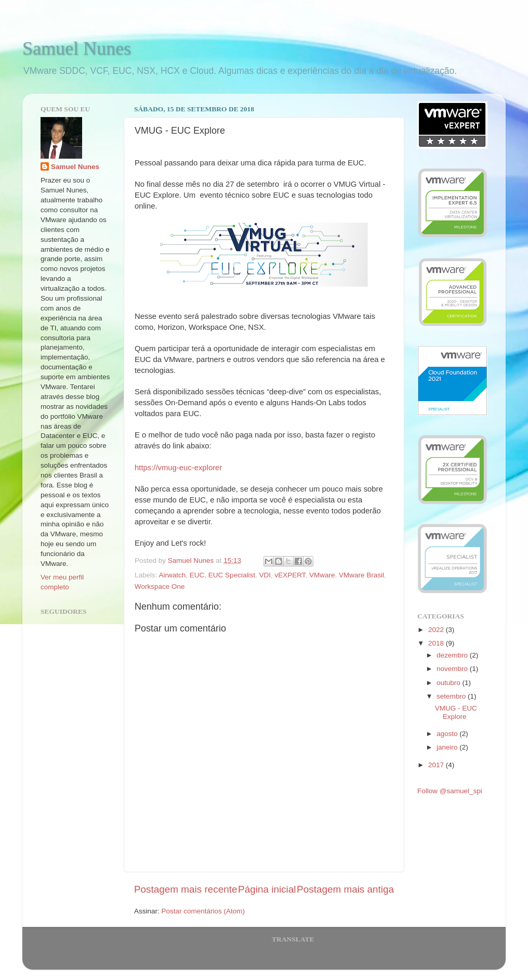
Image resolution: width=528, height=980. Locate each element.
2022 (437, 630)
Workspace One (160, 586)
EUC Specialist (232, 575)
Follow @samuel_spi (450, 791)
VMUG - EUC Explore (456, 712)
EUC (197, 575)
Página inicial (267, 889)
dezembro (453, 655)
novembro (453, 669)
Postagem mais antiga (345, 889)
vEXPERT (290, 575)
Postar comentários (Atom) (203, 911)
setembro (452, 696)
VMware (322, 575)
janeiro (448, 747)
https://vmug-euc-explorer (178, 468)
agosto (448, 734)
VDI (265, 575)
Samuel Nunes (77, 48)
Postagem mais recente (186, 889)
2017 (437, 765)
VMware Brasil (361, 575)
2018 (437, 643)
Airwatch (173, 575)
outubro (450, 683)
